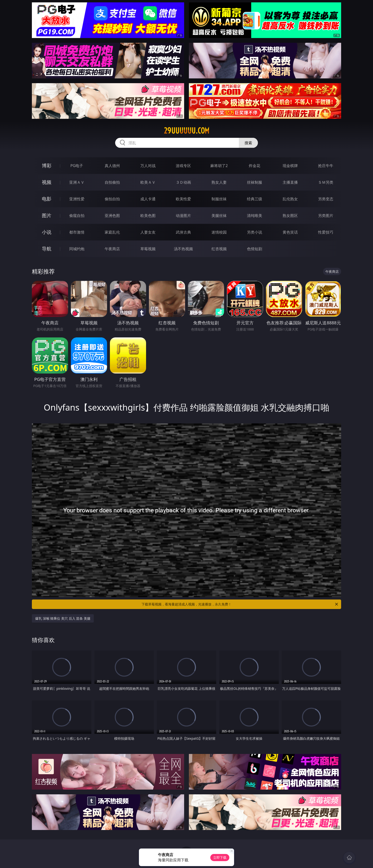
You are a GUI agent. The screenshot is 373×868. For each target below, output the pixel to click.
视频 (47, 182)
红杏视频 (219, 249)
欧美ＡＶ (148, 182)
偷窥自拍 (77, 216)
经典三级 (255, 199)
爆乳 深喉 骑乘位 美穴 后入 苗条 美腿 (63, 618)
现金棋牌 (290, 166)
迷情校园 (219, 232)
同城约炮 (77, 249)
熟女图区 (290, 216)
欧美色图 (148, 216)
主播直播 (290, 182)
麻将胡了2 (219, 166)
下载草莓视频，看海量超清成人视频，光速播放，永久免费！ (240, 604)
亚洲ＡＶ (77, 182)
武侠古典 (183, 232)
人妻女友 (148, 232)
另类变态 (326, 199)
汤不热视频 (183, 249)
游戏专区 (183, 166)
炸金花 (255, 166)
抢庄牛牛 (326, 166)
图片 (47, 215)
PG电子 (77, 166)
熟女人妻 (219, 182)
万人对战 (148, 166)
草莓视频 (148, 249)
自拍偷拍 (112, 182)
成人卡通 (148, 199)
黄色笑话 (290, 232)
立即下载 (220, 857)
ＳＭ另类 (326, 182)
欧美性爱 (183, 199)
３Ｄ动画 (183, 182)
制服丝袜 (219, 199)
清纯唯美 (255, 216)
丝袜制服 (255, 182)
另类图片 (326, 216)
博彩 (47, 165)
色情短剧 (255, 249)
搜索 (248, 143)
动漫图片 (183, 216)
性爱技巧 (326, 232)
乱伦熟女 (290, 199)
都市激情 (77, 232)
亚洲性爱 (77, 199)
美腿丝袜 (219, 216)
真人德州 (112, 166)
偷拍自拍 (112, 199)
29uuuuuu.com (187, 131)
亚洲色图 (112, 216)
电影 (47, 199)
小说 (47, 232)
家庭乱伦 (112, 232)
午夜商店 (112, 249)
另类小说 (255, 232)
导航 (47, 249)
